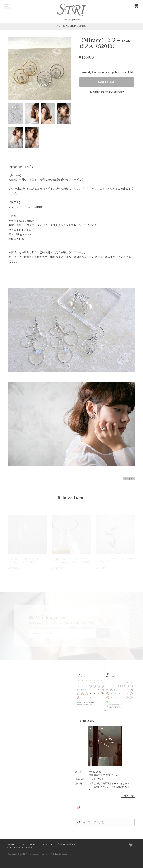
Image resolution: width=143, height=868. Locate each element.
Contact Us (47, 844)
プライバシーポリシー (67, 844)
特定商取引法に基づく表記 (20, 848)
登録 (103, 633)
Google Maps (128, 796)
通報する (129, 479)
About (22, 844)
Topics (33, 844)
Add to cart (107, 82)
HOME (11, 844)
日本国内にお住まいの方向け (107, 92)
